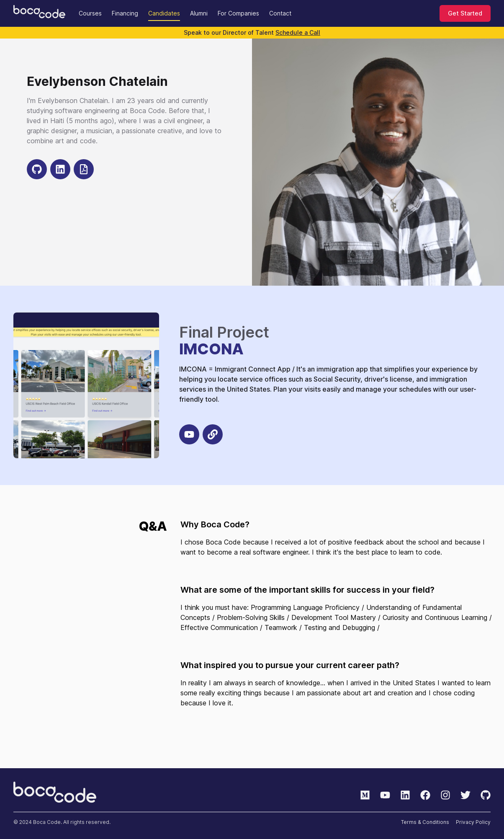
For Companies (238, 13)
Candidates (164, 13)
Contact (280, 13)
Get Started (465, 13)
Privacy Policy (473, 822)
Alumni (199, 13)
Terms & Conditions (425, 822)
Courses (90, 13)
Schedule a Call (298, 32)
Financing (125, 13)
